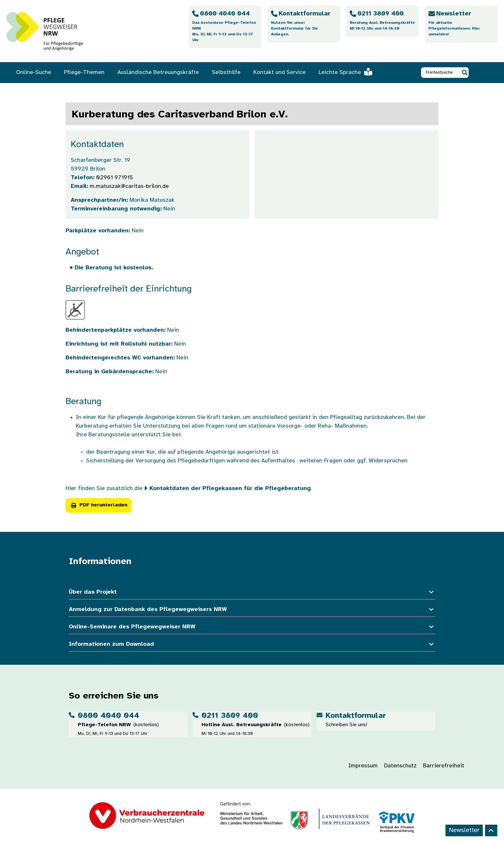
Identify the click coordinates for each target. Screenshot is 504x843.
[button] (465, 73)
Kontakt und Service (279, 73)
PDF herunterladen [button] (99, 505)
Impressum (363, 766)
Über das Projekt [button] (252, 592)
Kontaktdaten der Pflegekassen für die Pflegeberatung (230, 489)
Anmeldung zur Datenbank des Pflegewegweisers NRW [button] (252, 610)
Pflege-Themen (84, 73)
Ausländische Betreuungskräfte (158, 73)
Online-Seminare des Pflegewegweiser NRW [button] (252, 627)
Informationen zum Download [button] (252, 644)
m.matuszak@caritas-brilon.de (129, 186)
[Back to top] (491, 830)
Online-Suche (34, 73)
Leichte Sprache (345, 73)
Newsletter (464, 830)
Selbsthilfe (226, 73)
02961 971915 (115, 178)
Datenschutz (400, 766)
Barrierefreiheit (444, 766)
